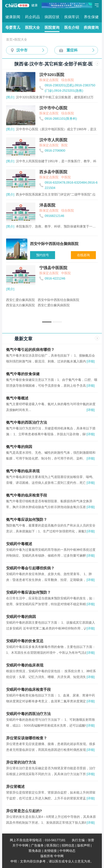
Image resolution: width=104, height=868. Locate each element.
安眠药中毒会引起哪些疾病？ (30, 568)
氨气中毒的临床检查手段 (27, 495)
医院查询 (52, 28)
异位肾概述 (15, 787)
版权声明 (84, 845)
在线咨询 (83, 255)
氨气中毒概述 (17, 398)
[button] (47, 322)
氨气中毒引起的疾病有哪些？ (30, 350)
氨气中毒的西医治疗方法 (27, 422)
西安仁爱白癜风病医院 (54, 305)
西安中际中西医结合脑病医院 (59, 300)
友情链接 (50, 851)
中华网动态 (67, 851)
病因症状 (52, 17)
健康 (34, 5)
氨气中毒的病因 (19, 447)
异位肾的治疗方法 (21, 762)
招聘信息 (68, 845)
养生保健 (91, 17)
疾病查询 (91, 28)
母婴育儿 (13, 28)
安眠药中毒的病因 (21, 617)
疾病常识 (72, 17)
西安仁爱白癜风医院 (20, 300)
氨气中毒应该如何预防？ (27, 520)
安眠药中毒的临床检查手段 (28, 690)
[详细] (91, 361)
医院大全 (32, 28)
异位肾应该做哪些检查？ (27, 738)
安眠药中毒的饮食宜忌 (25, 641)
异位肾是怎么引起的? (24, 811)
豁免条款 (35, 851)
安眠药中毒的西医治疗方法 (28, 714)
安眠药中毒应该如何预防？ (28, 592)
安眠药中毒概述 (19, 544)
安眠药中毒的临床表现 (25, 665)
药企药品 (32, 17)
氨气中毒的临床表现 (23, 471)
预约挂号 (43, 255)
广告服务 (37, 845)
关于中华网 (20, 845)
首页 (9, 39)
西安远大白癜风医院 (20, 305)
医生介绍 (72, 28)
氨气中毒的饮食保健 (23, 374)
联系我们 (53, 845)
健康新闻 (13, 17)
